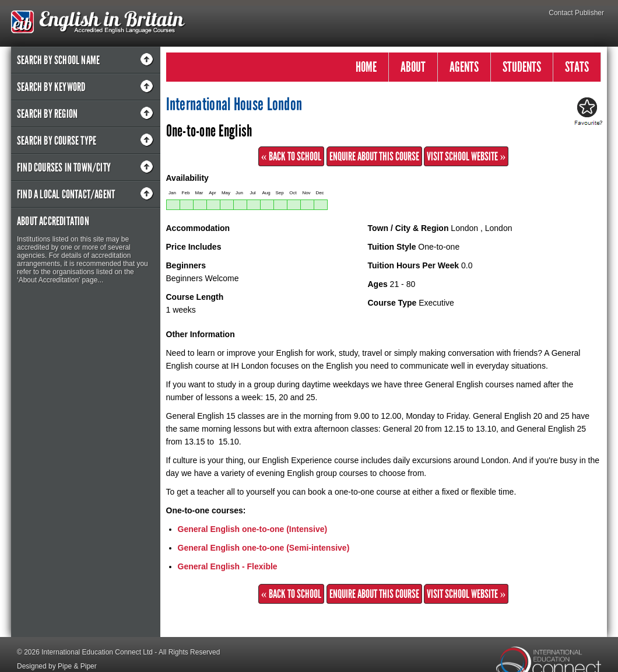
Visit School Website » (466, 156)
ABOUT (413, 67)
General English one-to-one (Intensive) (253, 529)
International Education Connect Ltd (97, 652)
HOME (366, 67)
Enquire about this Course (374, 156)
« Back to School (291, 156)
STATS (577, 67)
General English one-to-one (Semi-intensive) (264, 548)
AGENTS (464, 67)
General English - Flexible (228, 566)
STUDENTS (522, 67)
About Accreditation (53, 221)
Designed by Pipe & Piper (57, 666)
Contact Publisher (576, 13)
